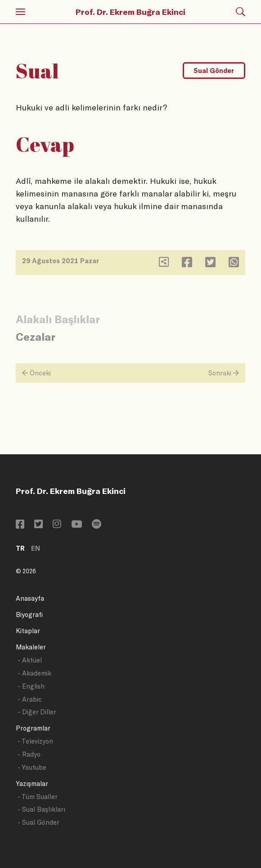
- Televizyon (35, 741)
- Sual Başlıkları (41, 809)
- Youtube (32, 767)
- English (31, 686)
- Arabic (30, 699)
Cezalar (36, 336)
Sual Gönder (214, 71)
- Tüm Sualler (38, 797)
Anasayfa (30, 598)
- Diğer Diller (37, 712)
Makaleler (31, 647)
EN (36, 548)
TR (20, 548)
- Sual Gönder (38, 822)
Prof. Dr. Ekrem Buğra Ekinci (130, 12)
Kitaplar (28, 631)
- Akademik (34, 673)
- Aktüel (30, 660)
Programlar (33, 728)
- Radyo (29, 754)
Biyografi (29, 614)
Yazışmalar (32, 783)
